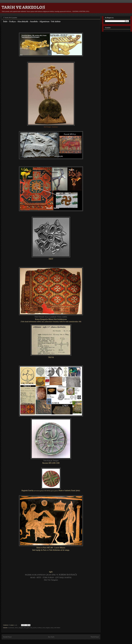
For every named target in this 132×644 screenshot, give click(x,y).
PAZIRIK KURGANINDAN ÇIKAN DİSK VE (42, 575)
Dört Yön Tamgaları (51, 580)
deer (25, 628)
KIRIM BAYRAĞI (68, 575)
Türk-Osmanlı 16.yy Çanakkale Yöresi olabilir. (51, 317)
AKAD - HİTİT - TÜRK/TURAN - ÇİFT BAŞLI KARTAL (51, 578)
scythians (39, 628)
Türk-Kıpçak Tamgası (51, 461)
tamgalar (48, 628)
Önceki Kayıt (95, 637)
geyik (28, 628)
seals (44, 628)
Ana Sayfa (51, 637)
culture (16, 628)
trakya (52, 628)
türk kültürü (57, 628)
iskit (31, 628)
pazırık (35, 628)
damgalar (21, 628)
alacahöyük (11, 628)
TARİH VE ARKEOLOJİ (23, 7)
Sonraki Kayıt (7, 637)
